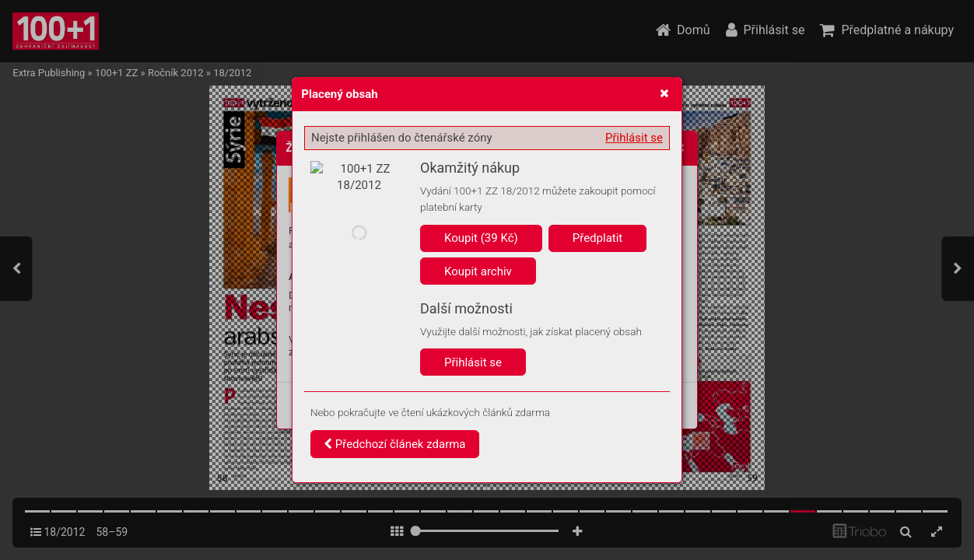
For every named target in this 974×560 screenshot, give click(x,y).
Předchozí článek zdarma (395, 444)
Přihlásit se (634, 138)
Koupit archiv (478, 271)
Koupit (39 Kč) (481, 238)
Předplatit (598, 238)
